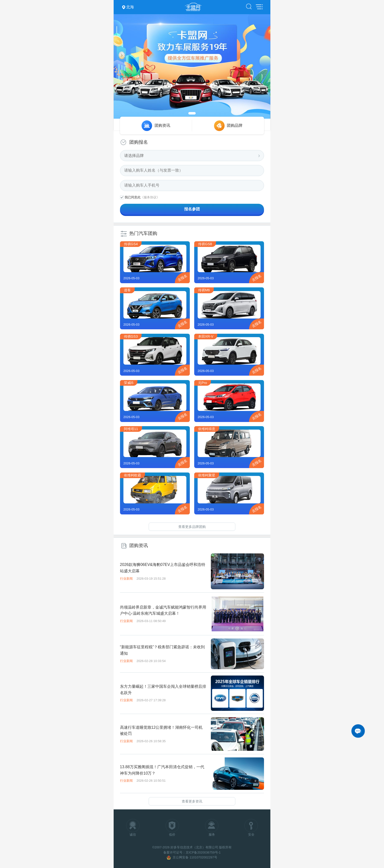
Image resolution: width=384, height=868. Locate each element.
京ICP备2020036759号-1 (203, 852)
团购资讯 (162, 125)
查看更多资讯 (192, 801)
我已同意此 (133, 197)
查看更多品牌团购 (192, 527)
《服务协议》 (150, 197)
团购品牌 (235, 125)
